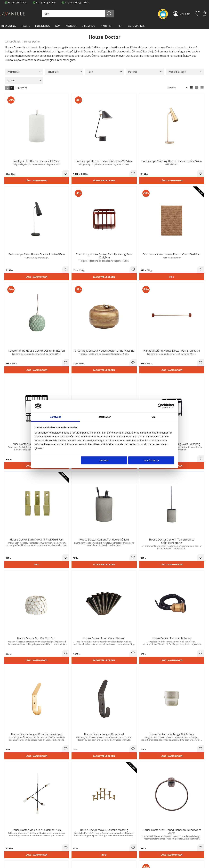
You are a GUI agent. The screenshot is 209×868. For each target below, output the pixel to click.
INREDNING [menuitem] (43, 26)
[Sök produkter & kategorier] (90, 14)
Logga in (111, 858)
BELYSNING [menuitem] (9, 26)
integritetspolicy (183, 805)
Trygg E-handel (63, 842)
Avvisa (104, 460)
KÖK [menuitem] (58, 26)
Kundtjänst (112, 842)
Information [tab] (105, 417)
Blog (58, 856)
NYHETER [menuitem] (106, 26)
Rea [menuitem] (120, 26)
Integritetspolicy (64, 849)
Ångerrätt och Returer (67, 846)
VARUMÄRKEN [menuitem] (136, 26)
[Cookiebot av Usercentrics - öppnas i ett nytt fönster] (160, 406)
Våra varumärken (64, 859)
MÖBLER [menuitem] (71, 26)
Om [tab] (153, 417)
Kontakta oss (62, 852)
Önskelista (112, 861)
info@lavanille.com (21, 855)
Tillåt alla (151, 460)
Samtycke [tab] (56, 417)
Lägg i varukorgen (20, 158)
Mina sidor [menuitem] (185, 14)
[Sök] (116, 14)
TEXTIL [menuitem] (25, 26)
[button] (198, 14)
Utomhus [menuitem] (88, 26)
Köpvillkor (112, 846)
